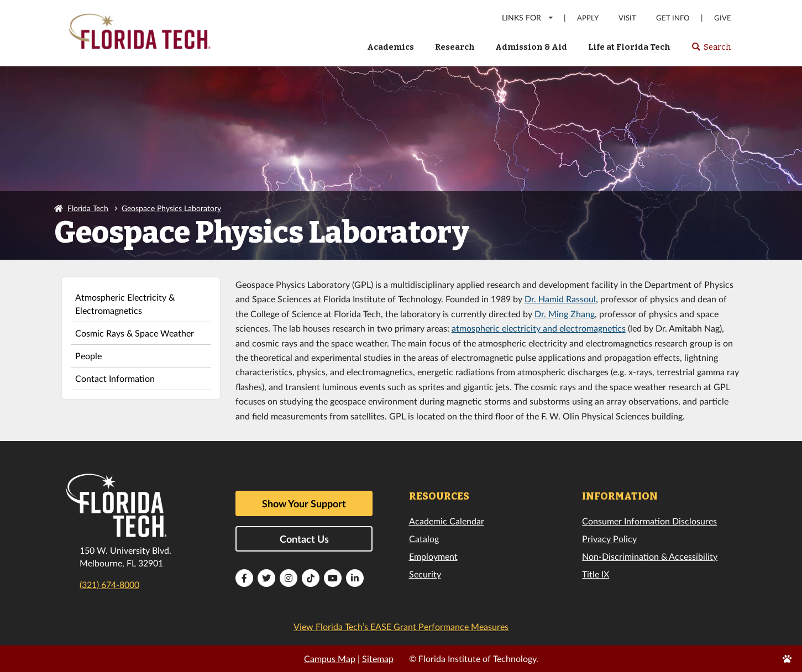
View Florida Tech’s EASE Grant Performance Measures (401, 626)
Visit (627, 18)
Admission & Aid (531, 47)
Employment (433, 556)
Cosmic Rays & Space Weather (135, 333)
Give (723, 18)
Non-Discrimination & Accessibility (650, 556)
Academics (390, 47)
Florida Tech (88, 208)
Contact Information (115, 378)
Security (425, 574)
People (88, 356)
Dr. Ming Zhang (565, 314)
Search (711, 50)
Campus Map (330, 658)
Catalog (424, 539)
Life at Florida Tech (629, 47)
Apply (588, 18)
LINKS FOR (528, 17)
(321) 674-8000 (109, 584)
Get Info (673, 18)
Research (455, 47)
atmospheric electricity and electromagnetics (539, 328)
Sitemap (378, 658)
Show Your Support (304, 503)
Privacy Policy (609, 539)
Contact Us (304, 539)
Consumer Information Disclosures (649, 521)
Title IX (596, 574)
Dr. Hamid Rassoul (560, 299)
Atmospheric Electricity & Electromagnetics (125, 304)
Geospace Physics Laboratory (171, 208)
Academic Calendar (447, 521)
